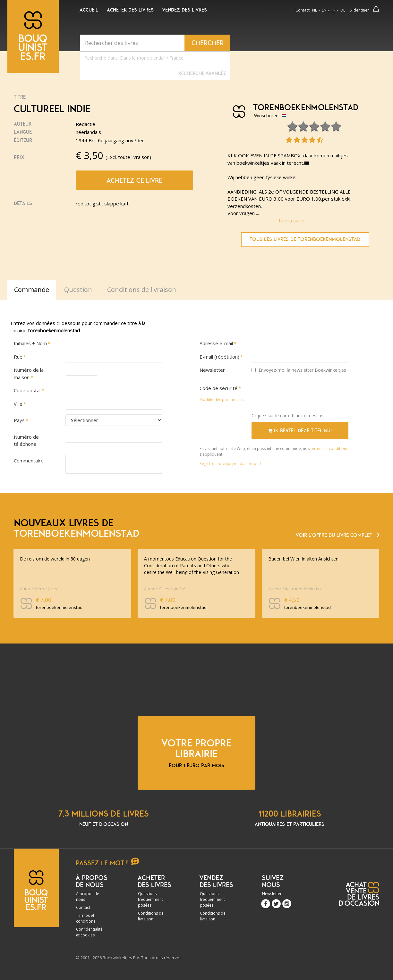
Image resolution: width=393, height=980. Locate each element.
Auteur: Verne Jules (38, 589)
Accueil (89, 10)
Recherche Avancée (202, 73)
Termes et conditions (86, 918)
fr (333, 10)
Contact (303, 10)
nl (315, 10)
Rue (18, 357)
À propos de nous (88, 897)
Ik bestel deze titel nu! (300, 431)
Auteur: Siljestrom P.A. (165, 589)
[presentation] (300, 395)
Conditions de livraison (151, 916)
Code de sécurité (218, 388)
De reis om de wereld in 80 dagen (55, 559)
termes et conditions (329, 448)
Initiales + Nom (30, 343)
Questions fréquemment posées (150, 899)
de (343, 10)
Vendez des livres (185, 10)
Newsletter (212, 370)
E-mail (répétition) (219, 357)
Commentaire (29, 461)
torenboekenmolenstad (303, 108)
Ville (18, 404)
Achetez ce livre (134, 180)
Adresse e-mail (216, 343)
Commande (32, 290)
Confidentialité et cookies (89, 932)
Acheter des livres (130, 10)
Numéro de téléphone (26, 440)
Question (78, 290)
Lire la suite (291, 220)
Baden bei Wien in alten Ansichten (303, 559)
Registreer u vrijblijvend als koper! (230, 464)
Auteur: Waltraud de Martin (295, 589)
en (324, 10)
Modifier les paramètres (222, 399)
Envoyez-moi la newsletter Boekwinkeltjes (299, 370)
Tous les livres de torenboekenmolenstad (305, 239)
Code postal (27, 390)
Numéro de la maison (29, 374)
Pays (19, 420)
